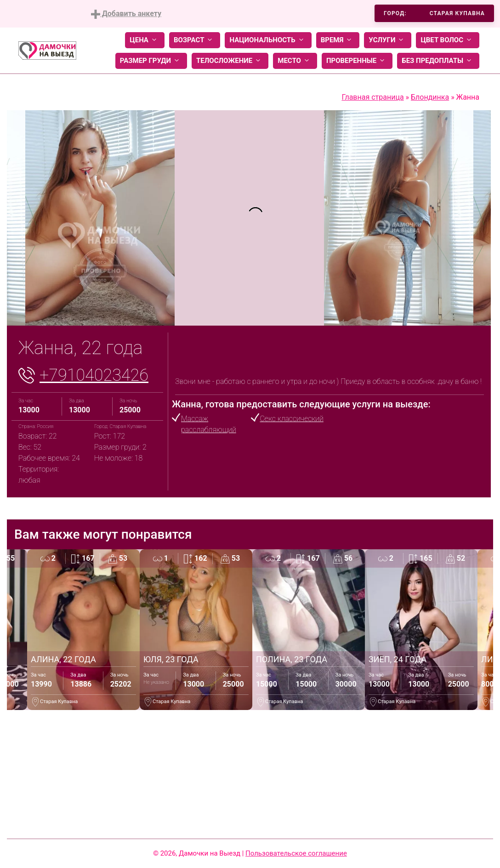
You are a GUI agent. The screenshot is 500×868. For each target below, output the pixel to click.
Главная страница (372, 97)
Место (295, 61)
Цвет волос (448, 40)
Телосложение (230, 61)
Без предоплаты (438, 61)
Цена (145, 40)
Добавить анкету (126, 14)
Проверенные (357, 61)
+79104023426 (94, 375)
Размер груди (151, 61)
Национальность (268, 40)
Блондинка (430, 97)
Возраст (195, 40)
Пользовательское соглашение (296, 853)
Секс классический (292, 419)
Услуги (388, 40)
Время (338, 40)
